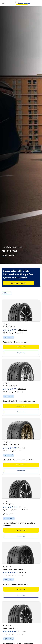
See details (21, 353)
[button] (15, 330)
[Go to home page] (23, 3)
